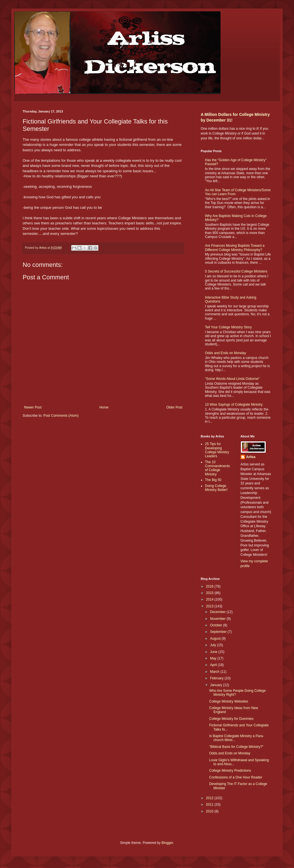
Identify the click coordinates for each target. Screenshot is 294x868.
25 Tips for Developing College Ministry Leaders (217, 450)
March (215, 672)
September (219, 632)
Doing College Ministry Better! (216, 488)
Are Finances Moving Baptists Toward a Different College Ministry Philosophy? (235, 248)
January (217, 685)
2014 (210, 599)
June (214, 652)
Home (104, 407)
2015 (210, 593)
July (214, 645)
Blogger (167, 843)
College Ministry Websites (229, 701)
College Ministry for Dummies (231, 719)
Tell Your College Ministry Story (228, 327)
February (217, 678)
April (214, 665)
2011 (210, 805)
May (214, 658)
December (218, 612)
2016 (210, 586)
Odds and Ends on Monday (225, 353)
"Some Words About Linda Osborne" (232, 379)
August (216, 639)
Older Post (174, 407)
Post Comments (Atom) (61, 416)
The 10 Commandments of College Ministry (217, 468)
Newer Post (33, 407)
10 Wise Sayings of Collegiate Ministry (234, 405)
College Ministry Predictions (230, 771)
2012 (210, 798)
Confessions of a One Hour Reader (236, 777)
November (218, 619)
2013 (210, 606)
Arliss (251, 457)
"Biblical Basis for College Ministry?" (236, 747)
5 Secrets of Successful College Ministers (236, 271)
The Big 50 (213, 480)
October (217, 625)
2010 (210, 811)
